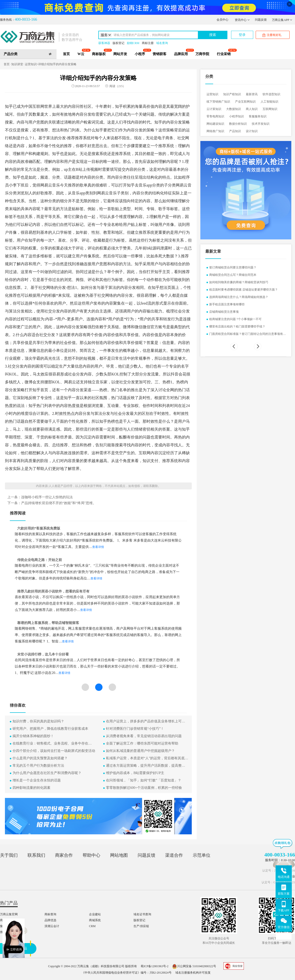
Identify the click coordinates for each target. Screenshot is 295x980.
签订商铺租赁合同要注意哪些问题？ (233, 267)
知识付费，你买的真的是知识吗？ (38, 721)
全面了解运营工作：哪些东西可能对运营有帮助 (142, 743)
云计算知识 (214, 109)
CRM (92, 926)
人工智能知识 (269, 102)
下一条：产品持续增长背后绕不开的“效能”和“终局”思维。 (52, 503)
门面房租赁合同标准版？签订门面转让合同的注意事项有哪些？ (248, 334)
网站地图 (119, 855)
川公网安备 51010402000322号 (194, 966)
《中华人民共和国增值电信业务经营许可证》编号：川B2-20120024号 (127, 973)
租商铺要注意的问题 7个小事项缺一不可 (235, 319)
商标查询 (50, 914)
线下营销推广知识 (218, 102)
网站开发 (120, 54)
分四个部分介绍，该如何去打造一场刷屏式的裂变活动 (54, 751)
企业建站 (95, 914)
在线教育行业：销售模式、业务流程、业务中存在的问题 (54, 744)
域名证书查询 (142, 914)
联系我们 (36, 855)
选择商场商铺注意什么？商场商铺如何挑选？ (239, 297)
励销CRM (133, 43)
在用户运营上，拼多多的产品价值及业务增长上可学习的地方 (147, 722)
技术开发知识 (261, 124)
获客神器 (104, 43)
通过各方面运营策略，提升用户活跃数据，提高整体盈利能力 (147, 766)
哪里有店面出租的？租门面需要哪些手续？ (237, 327)
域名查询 (162, 43)
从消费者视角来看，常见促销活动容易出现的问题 (144, 736)
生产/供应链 (141, 926)
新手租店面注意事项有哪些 (227, 304)
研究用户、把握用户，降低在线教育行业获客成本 (50, 729)
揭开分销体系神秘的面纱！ (33, 736)
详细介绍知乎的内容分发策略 (57, 64)
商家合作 (64, 855)
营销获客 (160, 54)
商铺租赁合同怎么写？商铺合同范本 (233, 275)
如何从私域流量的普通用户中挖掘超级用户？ (140, 751)
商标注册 (148, 43)
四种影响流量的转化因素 (31, 788)
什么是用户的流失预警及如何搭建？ (40, 758)
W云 (81, 54)
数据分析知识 (238, 124)
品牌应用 (181, 54)
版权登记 (118, 43)
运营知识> (32, 64)
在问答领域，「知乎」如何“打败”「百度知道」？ (144, 780)
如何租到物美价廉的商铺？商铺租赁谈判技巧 (239, 282)
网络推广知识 (215, 131)
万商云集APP (282, 20)
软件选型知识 (271, 94)
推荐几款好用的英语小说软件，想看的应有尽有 (53, 591)
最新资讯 (252, 94)
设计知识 (252, 131)
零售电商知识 (215, 116)
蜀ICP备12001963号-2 (155, 966)
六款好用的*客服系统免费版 (39, 528)
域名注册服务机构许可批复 (193, 973)
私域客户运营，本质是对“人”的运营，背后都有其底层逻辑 (147, 759)
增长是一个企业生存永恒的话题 (37, 780)
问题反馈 (261, 20)
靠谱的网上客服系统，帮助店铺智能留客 (48, 623)
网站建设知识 (215, 124)
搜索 (213, 35)
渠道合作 (174, 855)
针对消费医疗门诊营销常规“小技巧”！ (135, 729)
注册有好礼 (272, 35)
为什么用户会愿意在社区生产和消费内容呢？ (47, 773)
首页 (66, 54)
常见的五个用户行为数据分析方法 (38, 766)
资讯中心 (242, 20)
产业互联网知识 (245, 102)
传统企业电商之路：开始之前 (40, 560)
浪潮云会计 (52, 926)
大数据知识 (234, 109)
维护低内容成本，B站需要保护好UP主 (135, 773)
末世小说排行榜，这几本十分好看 (43, 654)
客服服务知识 (258, 116)
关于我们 (9, 855)
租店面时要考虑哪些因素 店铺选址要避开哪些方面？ (243, 290)
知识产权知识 (232, 94)
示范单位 (202, 855)
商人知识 (252, 109)
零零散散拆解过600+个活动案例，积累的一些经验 (144, 788)
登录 (242, 35)
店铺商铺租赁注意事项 (224, 312)
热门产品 (9, 903)
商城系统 (95, 920)
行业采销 (224, 54)
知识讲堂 (17, 64)
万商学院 (202, 54)
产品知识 (235, 131)
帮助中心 (91, 855)
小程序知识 (236, 116)
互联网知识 (270, 109)
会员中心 (222, 20)
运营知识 (212, 94)
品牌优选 (50, 920)
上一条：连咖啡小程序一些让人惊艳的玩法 (40, 497)
